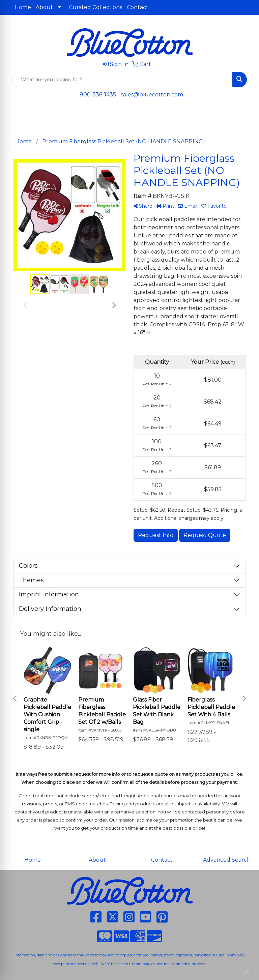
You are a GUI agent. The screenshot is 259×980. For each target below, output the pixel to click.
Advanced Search (227, 860)
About (44, 7)
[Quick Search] (122, 80)
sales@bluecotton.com (152, 95)
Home (23, 7)
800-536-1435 (98, 95)
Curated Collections (95, 7)
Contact (138, 7)
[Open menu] (246, 114)
